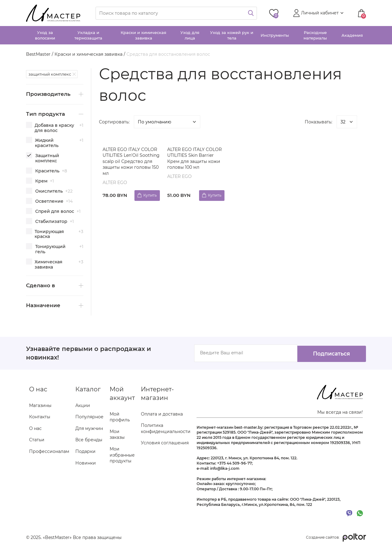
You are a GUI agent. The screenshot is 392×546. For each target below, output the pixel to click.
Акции (83, 405)
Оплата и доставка (162, 414)
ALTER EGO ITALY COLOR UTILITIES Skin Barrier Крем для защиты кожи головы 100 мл (195, 158)
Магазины (40, 405)
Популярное (89, 417)
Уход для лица (190, 35)
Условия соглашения (165, 443)
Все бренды (89, 440)
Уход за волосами (45, 35)
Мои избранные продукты (122, 455)
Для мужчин (89, 428)
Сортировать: (114, 122)
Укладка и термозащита (88, 35)
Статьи (37, 440)
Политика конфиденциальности (166, 428)
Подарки (85, 451)
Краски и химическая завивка (143, 35)
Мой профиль (120, 417)
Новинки (86, 463)
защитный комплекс (50, 74)
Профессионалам (49, 451)
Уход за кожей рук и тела (232, 35)
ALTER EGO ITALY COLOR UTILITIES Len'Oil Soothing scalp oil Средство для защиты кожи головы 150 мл (131, 161)
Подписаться (328, 353)
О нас (35, 428)
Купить (149, 195)
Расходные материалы (315, 35)
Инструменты (275, 35)
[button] (318, 13)
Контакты (40, 417)
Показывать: (318, 122)
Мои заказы (117, 434)
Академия (352, 35)
